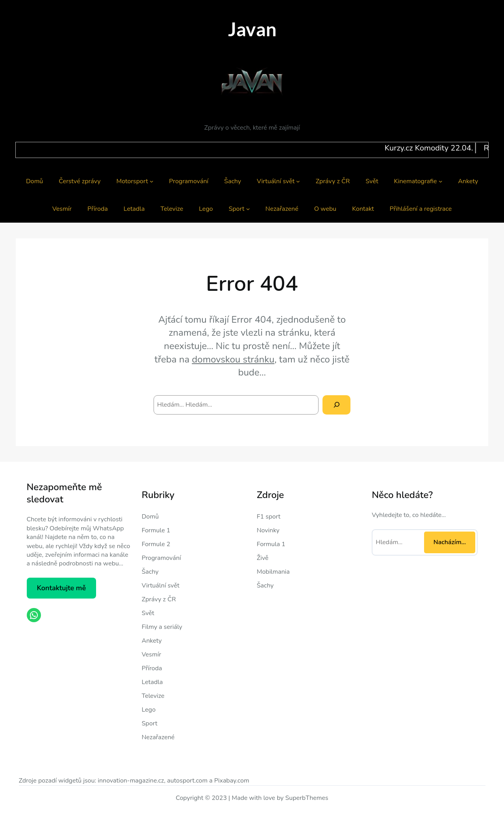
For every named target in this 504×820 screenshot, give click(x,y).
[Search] (336, 405)
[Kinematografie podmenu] (441, 181)
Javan (252, 29)
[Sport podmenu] (248, 209)
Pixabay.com (232, 781)
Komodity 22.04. (468, 148)
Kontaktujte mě (61, 588)
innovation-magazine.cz (131, 781)
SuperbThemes (307, 798)
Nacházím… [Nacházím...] (450, 542)
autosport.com (187, 781)
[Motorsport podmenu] (152, 181)
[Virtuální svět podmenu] (298, 181)
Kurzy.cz (422, 148)
